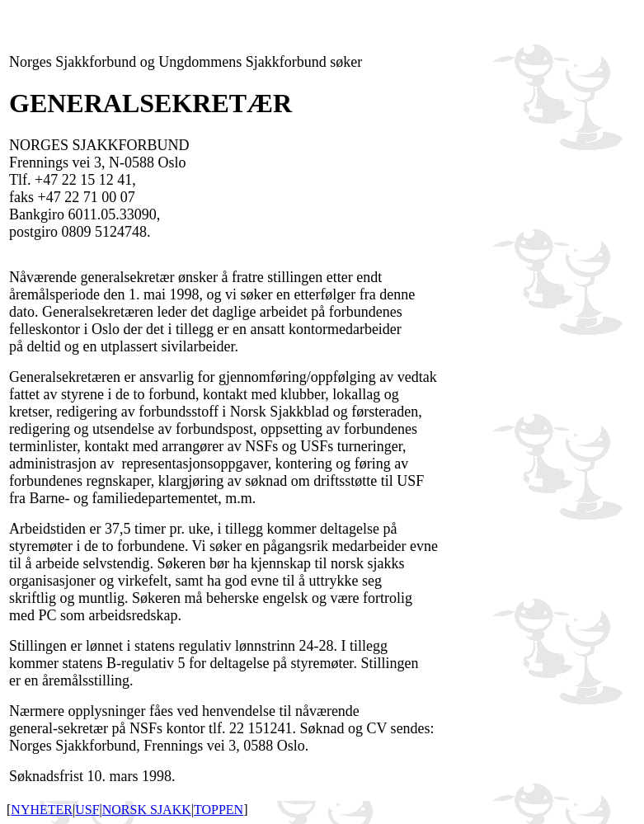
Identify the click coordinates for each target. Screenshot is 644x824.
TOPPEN (219, 810)
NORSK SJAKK (147, 810)
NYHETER (42, 810)
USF (87, 810)
